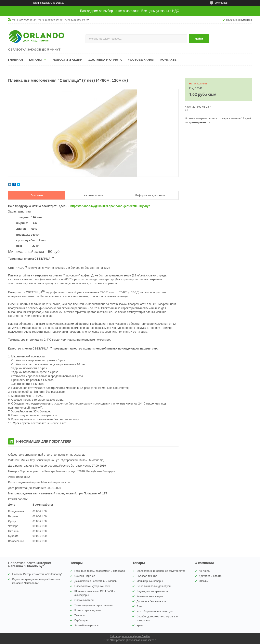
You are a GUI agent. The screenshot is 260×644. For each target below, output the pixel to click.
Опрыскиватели (84, 600)
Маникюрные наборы (149, 581)
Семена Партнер (85, 576)
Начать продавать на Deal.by (48, 3)
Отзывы (204, 581)
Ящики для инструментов (152, 591)
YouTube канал (141, 60)
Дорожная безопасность (151, 601)
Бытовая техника (147, 576)
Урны (140, 625)
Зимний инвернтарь (86, 625)
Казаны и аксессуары (150, 596)
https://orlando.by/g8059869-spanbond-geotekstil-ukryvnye (110, 206)
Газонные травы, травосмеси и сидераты (100, 571)
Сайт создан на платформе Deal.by (130, 636)
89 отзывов (221, 3)
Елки (139, 606)
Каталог (36, 60)
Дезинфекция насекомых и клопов (95, 581)
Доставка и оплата (105, 60)
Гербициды (81, 620)
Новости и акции (68, 60)
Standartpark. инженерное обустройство (161, 571)
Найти (199, 39)
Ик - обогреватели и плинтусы (155, 611)
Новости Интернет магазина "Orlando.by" (37, 574)
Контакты (169, 60)
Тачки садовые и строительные (94, 605)
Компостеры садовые (88, 610)
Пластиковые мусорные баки (92, 586)
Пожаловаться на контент (142, 640)
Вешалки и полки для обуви (154, 586)
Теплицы (80, 615)
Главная (16, 60)
